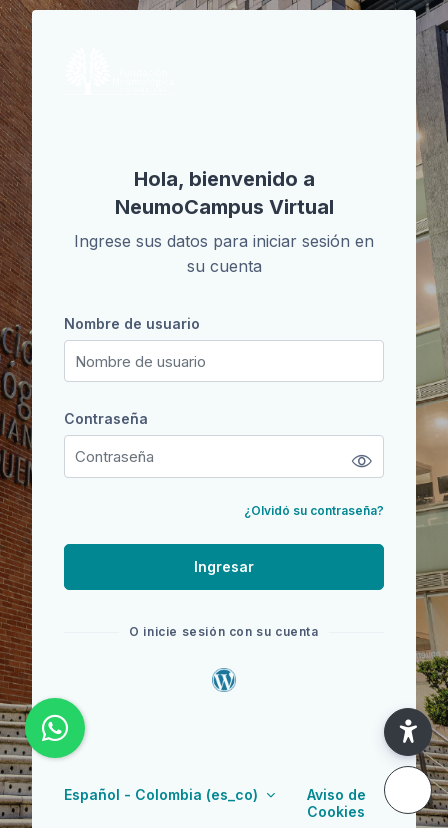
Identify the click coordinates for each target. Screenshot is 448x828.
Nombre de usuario (132, 323)
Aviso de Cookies (336, 803)
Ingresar (224, 566)
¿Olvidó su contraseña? (314, 510)
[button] (408, 732)
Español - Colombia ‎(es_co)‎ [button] (163, 794)
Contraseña (106, 418)
